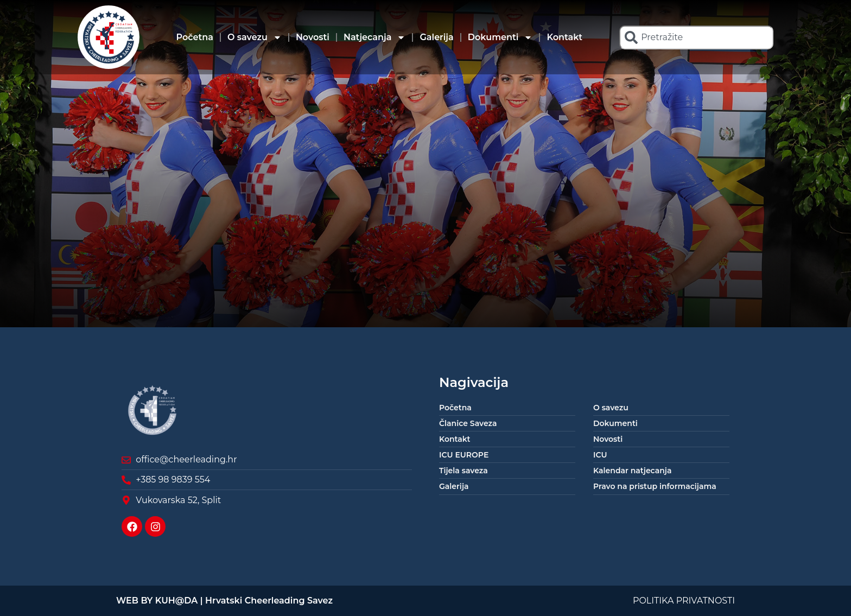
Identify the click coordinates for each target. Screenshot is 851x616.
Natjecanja (375, 37)
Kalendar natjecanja (632, 471)
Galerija (436, 37)
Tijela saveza (463, 471)
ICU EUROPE (464, 455)
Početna (195, 37)
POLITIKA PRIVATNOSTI (684, 601)
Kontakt (564, 37)
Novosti (313, 37)
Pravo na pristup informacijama (655, 486)
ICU (600, 455)
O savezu (255, 37)
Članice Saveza (468, 423)
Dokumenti (500, 37)
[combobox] (696, 37)
